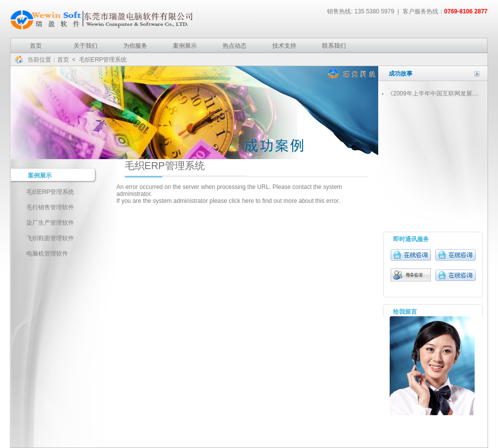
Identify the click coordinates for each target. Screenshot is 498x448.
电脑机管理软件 (47, 254)
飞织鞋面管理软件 (50, 238)
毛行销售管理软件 (50, 207)
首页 (36, 46)
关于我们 (85, 46)
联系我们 (334, 46)
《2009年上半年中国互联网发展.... (433, 93)
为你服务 (135, 46)
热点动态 (235, 46)
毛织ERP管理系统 (50, 192)
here (248, 201)
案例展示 (185, 46)
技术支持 (284, 46)
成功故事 (401, 74)
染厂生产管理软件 (50, 223)
